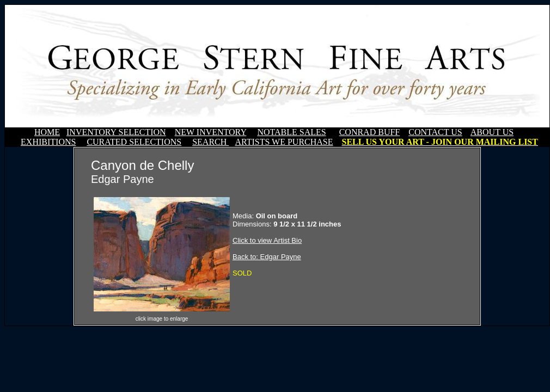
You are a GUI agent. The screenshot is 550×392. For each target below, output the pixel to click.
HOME (47, 132)
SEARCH (210, 142)
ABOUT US (492, 132)
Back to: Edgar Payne (267, 257)
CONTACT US (435, 132)
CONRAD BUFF (370, 132)
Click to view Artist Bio (267, 240)
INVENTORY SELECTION (116, 132)
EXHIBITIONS (48, 142)
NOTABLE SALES (291, 132)
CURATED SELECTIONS (134, 142)
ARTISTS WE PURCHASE (284, 142)
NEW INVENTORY (211, 132)
